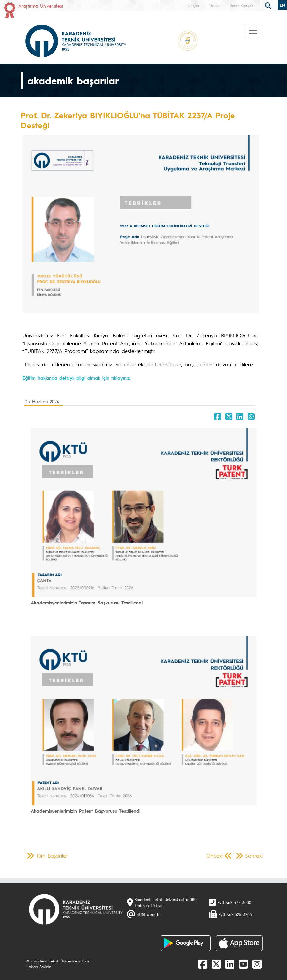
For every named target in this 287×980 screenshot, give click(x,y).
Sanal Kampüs (242, 5)
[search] (269, 5)
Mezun (215, 5)
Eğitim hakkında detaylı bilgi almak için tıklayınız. (77, 378)
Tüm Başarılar (52, 856)
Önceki (215, 856)
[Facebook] (203, 964)
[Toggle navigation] (253, 31)
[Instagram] (257, 964)
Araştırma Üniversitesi (41, 6)
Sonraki (254, 856)
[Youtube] (243, 964)
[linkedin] (230, 964)
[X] (216, 964)
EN (282, 5)
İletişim (193, 5)
